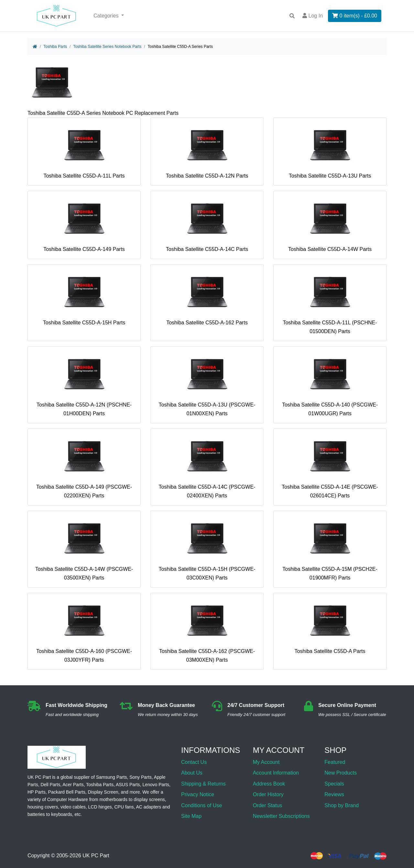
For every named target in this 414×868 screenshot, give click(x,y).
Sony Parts (140, 777)
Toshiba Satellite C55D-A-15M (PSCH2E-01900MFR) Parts (330, 548)
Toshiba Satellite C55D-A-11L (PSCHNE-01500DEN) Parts (330, 302)
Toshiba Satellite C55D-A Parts (330, 626)
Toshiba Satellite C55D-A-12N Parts (207, 151)
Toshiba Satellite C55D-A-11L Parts (84, 151)
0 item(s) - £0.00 (355, 16)
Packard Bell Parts (67, 792)
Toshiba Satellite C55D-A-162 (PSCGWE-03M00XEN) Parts (207, 630)
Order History (268, 794)
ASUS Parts (128, 785)
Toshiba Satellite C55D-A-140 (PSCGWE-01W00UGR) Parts (330, 384)
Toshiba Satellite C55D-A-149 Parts (84, 224)
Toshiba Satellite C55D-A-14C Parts (207, 224)
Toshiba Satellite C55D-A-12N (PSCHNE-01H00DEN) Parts (84, 384)
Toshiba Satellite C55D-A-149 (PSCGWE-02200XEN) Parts (84, 466)
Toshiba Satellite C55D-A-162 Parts (207, 298)
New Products (341, 773)
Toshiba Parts (55, 47)
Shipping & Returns (203, 784)
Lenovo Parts (156, 785)
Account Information (276, 773)
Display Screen (103, 792)
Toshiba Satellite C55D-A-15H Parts (84, 298)
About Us (192, 773)
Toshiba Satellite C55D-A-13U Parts (330, 151)
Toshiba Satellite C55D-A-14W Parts (330, 224)
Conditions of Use (202, 805)
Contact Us (194, 762)
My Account (266, 762)
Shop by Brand (342, 805)
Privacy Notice (198, 794)
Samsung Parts (112, 777)
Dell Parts (50, 785)
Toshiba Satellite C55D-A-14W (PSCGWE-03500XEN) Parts (84, 548)
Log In (313, 16)
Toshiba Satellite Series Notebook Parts (107, 47)
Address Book (269, 784)
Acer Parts (73, 785)
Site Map (191, 816)
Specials (334, 784)
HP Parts (37, 792)
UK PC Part (96, 856)
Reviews (334, 794)
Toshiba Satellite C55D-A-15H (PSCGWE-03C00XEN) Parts (207, 548)
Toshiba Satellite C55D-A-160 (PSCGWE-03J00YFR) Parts (84, 630)
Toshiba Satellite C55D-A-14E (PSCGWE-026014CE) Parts (330, 466)
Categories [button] (107, 16)
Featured (335, 762)
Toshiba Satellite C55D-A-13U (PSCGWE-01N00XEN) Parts (207, 384)
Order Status (268, 805)
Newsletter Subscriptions (281, 816)
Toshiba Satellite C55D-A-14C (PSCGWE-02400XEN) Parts (207, 466)
